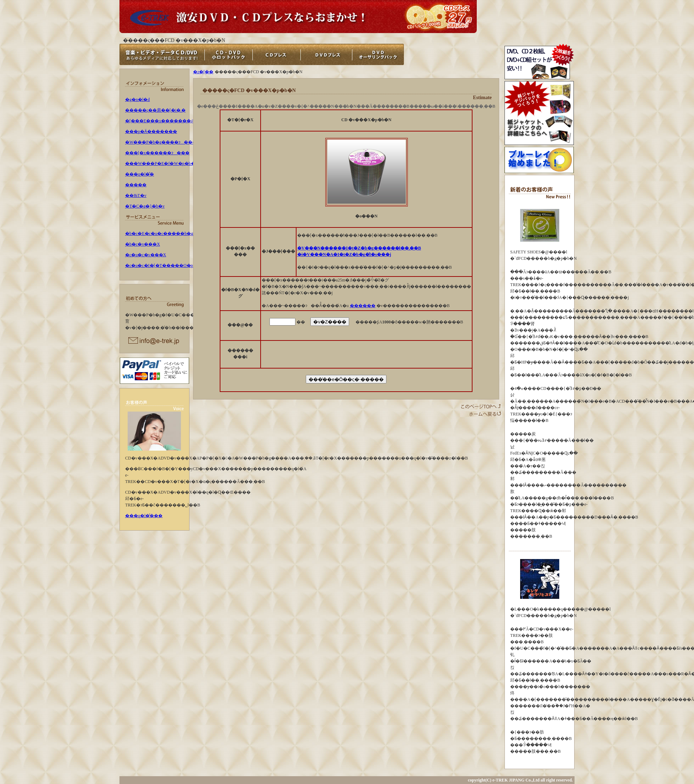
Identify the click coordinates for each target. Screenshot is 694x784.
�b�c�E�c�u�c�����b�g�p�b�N (169, 233)
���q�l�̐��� (144, 516)
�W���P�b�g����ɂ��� (161, 142)
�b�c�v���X (143, 244)
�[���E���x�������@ (160, 121)
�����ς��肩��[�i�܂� (155, 110)
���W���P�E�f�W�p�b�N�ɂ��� (173, 163)
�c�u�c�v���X (146, 255)
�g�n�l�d (137, 100)
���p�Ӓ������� (151, 131)
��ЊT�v (136, 195)
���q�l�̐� (140, 174)
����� (136, 185)
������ (363, 306)
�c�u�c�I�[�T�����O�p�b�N (166, 265)
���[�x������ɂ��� (157, 153)
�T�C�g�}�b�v (145, 206)
